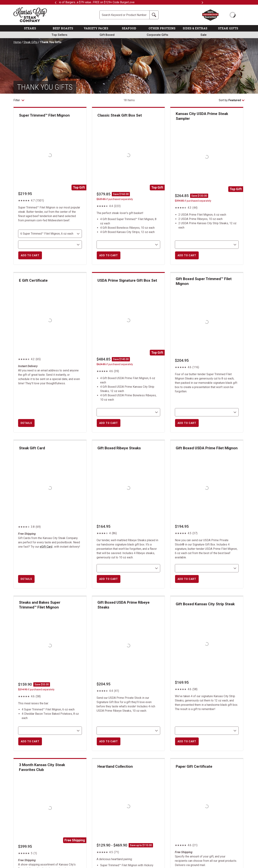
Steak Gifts (30, 42)
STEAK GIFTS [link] (228, 28)
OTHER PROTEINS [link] (162, 28)
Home (17, 42)
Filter (19, 100)
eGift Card (46, 547)
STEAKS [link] (30, 28)
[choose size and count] (50, 234)
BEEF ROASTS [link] (63, 28)
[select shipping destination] (50, 245)
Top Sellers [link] (59, 35)
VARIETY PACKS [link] (96, 28)
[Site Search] (125, 15)
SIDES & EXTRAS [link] (195, 28)
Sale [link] (204, 35)
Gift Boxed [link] (107, 35)
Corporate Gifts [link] (157, 35)
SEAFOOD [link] (129, 28)
